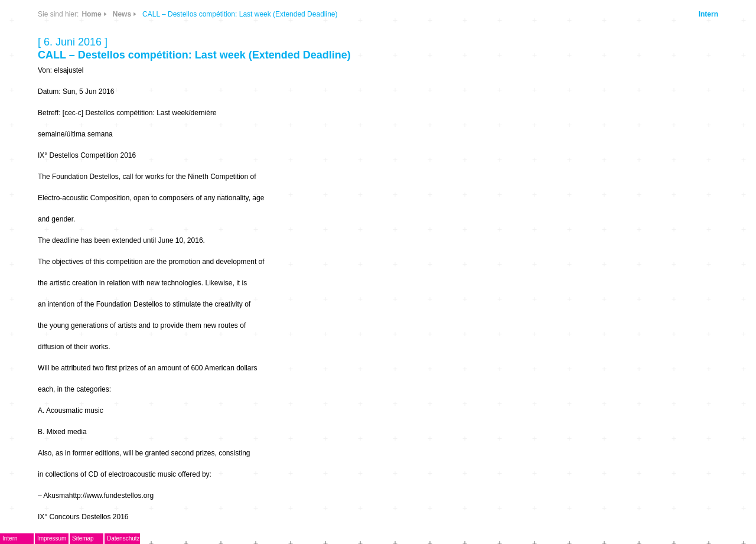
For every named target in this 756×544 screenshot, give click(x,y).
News (122, 14)
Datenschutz (123, 538)
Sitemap (83, 538)
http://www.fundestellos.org (111, 496)
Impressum (52, 538)
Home (91, 14)
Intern (708, 14)
